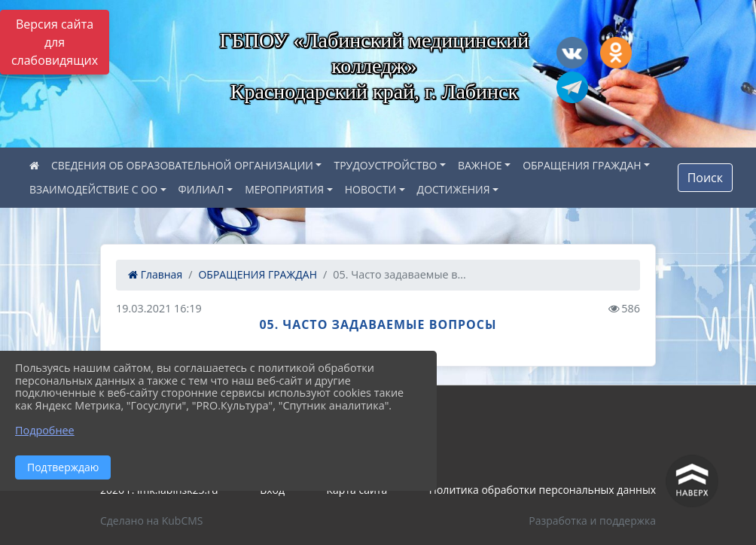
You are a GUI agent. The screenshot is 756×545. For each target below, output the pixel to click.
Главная (155, 274)
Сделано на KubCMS (152, 521)
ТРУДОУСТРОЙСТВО (385, 165)
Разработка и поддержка (592, 521)
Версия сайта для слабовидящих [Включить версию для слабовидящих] (55, 42)
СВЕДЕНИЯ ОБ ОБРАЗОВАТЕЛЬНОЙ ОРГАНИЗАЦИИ (182, 165)
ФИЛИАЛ (201, 189)
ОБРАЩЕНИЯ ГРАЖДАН (582, 165)
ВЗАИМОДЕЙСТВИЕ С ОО (93, 189)
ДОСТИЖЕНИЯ (454, 189)
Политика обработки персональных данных (543, 490)
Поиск (705, 178)
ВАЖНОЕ (480, 165)
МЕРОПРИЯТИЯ (284, 189)
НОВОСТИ (370, 189)
